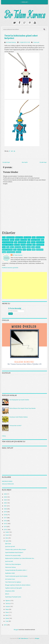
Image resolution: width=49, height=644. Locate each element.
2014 (5, 527)
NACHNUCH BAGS (7, 481)
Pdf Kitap (23, 245)
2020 (5, 509)
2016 (5, 521)
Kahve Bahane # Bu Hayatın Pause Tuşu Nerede (22, 408)
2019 (5, 512)
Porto (24, 250)
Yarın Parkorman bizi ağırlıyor (13, 582)
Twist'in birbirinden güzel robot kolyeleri (21, 37)
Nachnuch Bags (40, 237)
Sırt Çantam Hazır (10, 579)
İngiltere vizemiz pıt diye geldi (13, 588)
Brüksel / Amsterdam (7, 250)
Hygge (4, 252)
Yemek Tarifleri (40, 245)
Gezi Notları (24, 240)
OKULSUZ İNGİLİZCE (8, 484)
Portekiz (20, 250)
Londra (29, 247)
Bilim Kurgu (18, 247)
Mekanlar (29, 245)
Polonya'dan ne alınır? (16, 426)
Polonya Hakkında (36, 240)
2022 (5, 503)
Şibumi (7, 594)
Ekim (7, 538)
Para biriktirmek (11, 252)
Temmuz (8, 604)
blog (42, 240)
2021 (5, 506)
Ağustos (8, 601)
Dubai (34, 250)
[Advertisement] (24, 286)
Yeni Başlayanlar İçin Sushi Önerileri (19, 400)
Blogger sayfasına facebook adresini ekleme (18, 585)
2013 (5, 530)
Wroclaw (38, 247)
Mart (7, 615)
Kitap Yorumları (22, 242)
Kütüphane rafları (10, 591)
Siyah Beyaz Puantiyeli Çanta (13, 597)
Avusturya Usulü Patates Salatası (19, 417)
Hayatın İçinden (10, 237)
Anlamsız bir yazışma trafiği (13, 555)
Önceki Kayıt (43, 162)
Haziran (8, 606)
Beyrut (12, 247)
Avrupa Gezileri (40, 242)
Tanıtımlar (17, 245)
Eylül (7, 541)
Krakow (12, 240)
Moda (29, 242)
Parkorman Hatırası (10, 567)
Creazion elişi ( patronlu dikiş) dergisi (16, 549)
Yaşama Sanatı (19, 237)
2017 (5, 518)
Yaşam (34, 237)
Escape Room (40, 250)
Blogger (16, 630)
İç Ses (4, 237)
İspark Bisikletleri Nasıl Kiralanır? (14, 552)
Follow (4, 436)
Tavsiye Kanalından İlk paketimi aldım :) (16, 570)
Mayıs (7, 609)
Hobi (16, 242)
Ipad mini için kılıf (10, 547)
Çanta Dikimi (6, 240)
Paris (15, 250)
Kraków (33, 242)
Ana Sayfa (25, 162)
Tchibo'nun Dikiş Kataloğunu (13, 564)
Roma (33, 247)
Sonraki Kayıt (6, 162)
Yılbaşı (24, 247)
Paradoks (18, 252)
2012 (5, 625)
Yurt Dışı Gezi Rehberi (8, 242)
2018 (5, 515)
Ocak (7, 621)
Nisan (7, 612)
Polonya (17, 240)
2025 (5, 494)
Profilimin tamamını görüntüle (10, 268)
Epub (34, 245)
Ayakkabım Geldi (10, 573)
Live (29, 240)
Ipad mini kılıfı (9, 561)
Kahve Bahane (27, 237)
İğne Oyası (8, 544)
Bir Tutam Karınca (17, 255)
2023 (5, 500)
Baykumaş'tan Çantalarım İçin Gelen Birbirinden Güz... (20, 558)
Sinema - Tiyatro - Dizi (8, 245)
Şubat (7, 618)
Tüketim (29, 250)
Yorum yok (36, 42)
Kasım (7, 535)
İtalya (4, 247)
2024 (5, 497)
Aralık (7, 532)
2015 (5, 524)
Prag (8, 247)
